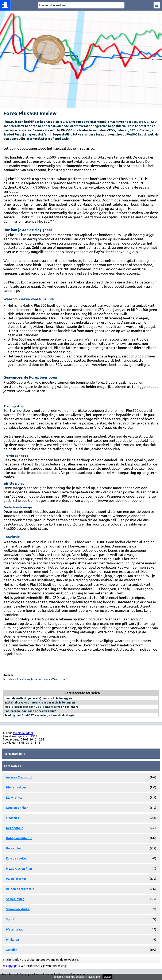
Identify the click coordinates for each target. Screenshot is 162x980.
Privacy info (93, 977)
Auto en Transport (19, 777)
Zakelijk (12, 950)
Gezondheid (15, 828)
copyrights (13, 966)
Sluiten (107, 977)
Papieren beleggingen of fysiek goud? (30, 711)
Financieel (13, 818)
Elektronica (14, 798)
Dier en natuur (16, 787)
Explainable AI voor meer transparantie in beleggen (40, 702)
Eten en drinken (17, 808)
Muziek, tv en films (19, 869)
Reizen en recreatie (20, 889)
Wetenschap (15, 929)
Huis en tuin (14, 848)
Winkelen (12, 940)
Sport (10, 919)
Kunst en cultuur (17, 858)
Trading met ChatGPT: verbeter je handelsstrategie (39, 715)
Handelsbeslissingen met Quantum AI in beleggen (38, 698)
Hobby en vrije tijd (19, 838)
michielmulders (23, 733)
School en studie (18, 909)
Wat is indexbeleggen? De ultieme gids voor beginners (41, 707)
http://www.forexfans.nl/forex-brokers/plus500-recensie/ (35, 679)
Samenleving (15, 899)
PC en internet (16, 879)
